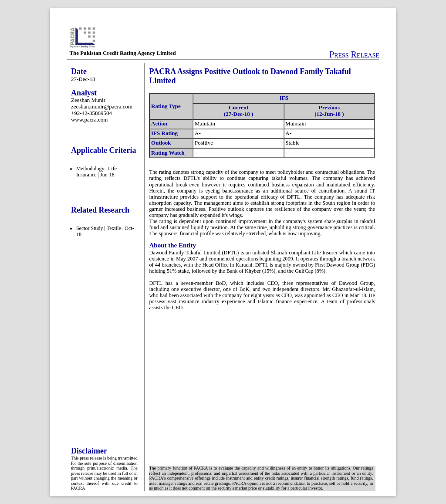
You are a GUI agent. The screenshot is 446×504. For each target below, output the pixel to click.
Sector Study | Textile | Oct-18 (105, 231)
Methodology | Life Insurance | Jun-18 (96, 172)
